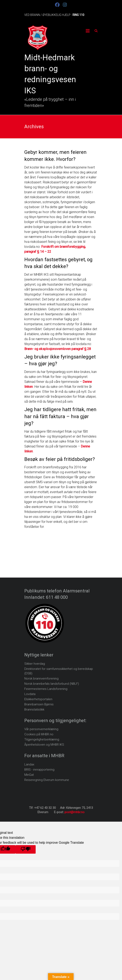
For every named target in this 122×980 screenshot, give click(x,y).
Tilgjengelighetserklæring (42, 739)
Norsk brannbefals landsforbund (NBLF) (52, 684)
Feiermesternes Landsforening (46, 689)
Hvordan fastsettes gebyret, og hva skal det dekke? (58, 263)
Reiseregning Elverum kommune (47, 780)
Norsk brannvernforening (41, 679)
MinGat (29, 775)
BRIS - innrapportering (39, 770)
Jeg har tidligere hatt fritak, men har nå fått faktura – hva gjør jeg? (60, 416)
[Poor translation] (26, 849)
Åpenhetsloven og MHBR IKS (44, 745)
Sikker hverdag (35, 664)
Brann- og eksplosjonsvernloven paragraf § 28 (58, 349)
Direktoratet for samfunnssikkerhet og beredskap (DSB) (59, 671)
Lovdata (30, 694)
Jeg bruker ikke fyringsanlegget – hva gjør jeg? (60, 360)
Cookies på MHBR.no (39, 734)
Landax (29, 764)
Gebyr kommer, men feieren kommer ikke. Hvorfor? (55, 156)
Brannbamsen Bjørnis (39, 704)
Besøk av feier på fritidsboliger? (60, 459)
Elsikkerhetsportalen (38, 699)
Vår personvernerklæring (41, 729)
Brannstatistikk (34, 709)
